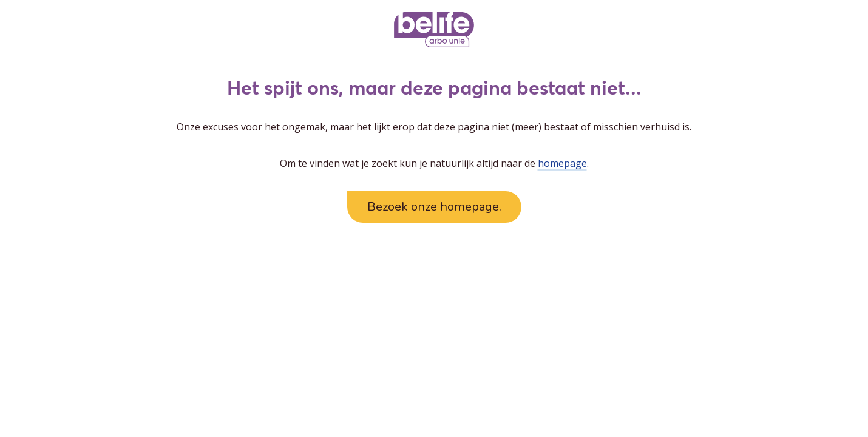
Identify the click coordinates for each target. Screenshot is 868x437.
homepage (562, 163)
